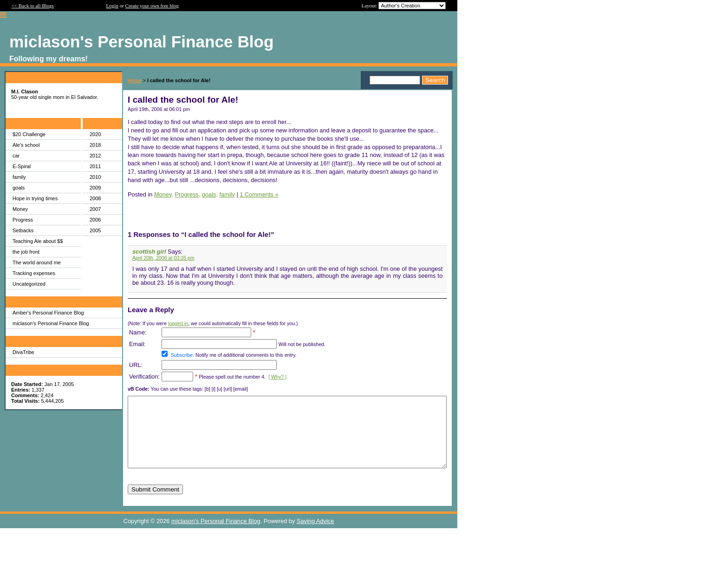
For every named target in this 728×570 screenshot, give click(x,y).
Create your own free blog (152, 6)
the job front (26, 252)
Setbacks (23, 230)
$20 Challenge (29, 134)
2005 (95, 230)
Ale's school (26, 145)
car (16, 156)
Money (20, 209)
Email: (137, 344)
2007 (95, 209)
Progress (23, 220)
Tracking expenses (34, 273)
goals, (210, 194)
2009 (95, 188)
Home (134, 80)
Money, (164, 194)
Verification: (144, 377)
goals (19, 188)
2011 (95, 166)
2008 (95, 198)
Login (112, 6)
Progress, (188, 194)
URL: (136, 365)
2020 (95, 134)
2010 (95, 177)
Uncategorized (29, 284)
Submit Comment (155, 503)
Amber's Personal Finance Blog (48, 313)
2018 (95, 145)
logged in (178, 323)
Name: (138, 332)
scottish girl (149, 252)
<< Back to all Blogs (33, 6)
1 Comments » (259, 194)
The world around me (37, 262)
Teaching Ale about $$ (38, 241)
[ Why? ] (277, 377)
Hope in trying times (35, 198)
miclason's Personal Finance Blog (51, 323)
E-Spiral (22, 166)
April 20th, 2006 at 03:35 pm (163, 258)
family (19, 177)
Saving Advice (315, 535)
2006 (95, 220)
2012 (95, 156)
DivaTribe (23, 352)
